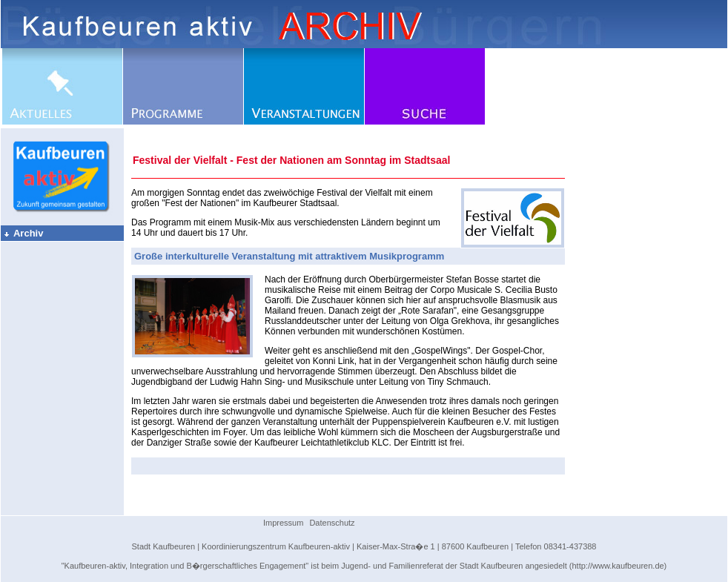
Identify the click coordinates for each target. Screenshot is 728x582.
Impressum (283, 523)
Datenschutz (332, 523)
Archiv (23, 233)
